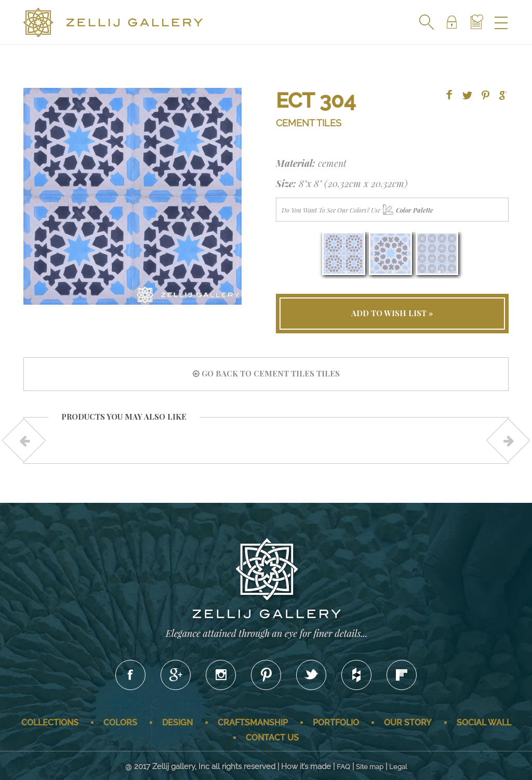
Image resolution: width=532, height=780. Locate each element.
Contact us (272, 738)
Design (177, 723)
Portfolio (336, 723)
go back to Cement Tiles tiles (266, 373)
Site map (370, 767)
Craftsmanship (253, 723)
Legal (398, 767)
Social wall (484, 723)
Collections (50, 723)
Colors (120, 723)
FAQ (343, 767)
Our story (408, 723)
